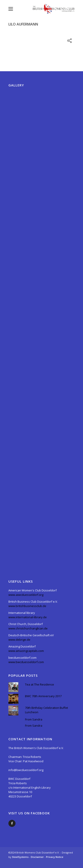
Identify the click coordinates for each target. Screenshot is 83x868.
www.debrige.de (19, 640)
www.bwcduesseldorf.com (26, 662)
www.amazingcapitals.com (26, 651)
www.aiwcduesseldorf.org (26, 595)
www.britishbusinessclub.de (27, 606)
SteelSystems (21, 857)
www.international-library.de (28, 617)
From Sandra (34, 719)
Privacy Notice (55, 857)
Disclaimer (38, 857)
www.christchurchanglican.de (28, 628)
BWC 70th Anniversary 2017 (43, 696)
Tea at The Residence (40, 684)
